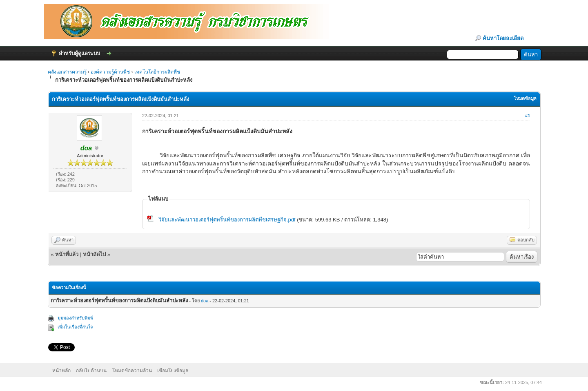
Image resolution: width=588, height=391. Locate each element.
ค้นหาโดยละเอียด (503, 38)
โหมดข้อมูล (525, 98)
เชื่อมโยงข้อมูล (173, 371)
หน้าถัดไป (94, 254)
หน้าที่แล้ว (67, 254)
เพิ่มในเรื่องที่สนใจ (75, 327)
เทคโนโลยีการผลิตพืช (157, 72)
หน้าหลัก (61, 371)
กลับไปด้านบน (91, 371)
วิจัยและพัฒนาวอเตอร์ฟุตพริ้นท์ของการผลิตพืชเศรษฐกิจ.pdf (227, 220)
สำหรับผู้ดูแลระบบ (79, 53)
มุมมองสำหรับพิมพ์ (75, 318)
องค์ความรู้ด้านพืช (110, 72)
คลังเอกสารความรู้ (67, 72)
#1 (528, 116)
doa (205, 301)
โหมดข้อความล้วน (132, 371)
